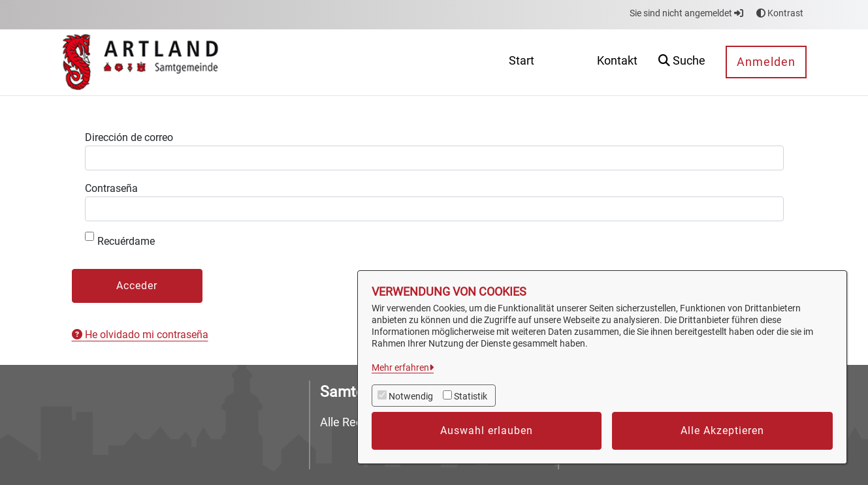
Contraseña (111, 188)
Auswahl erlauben (487, 430)
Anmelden (766, 62)
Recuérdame (120, 240)
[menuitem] (522, 62)
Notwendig (411, 396)
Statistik (471, 396)
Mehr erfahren (400, 368)
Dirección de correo (129, 137)
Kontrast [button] (780, 13)
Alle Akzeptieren (722, 430)
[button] (682, 62)
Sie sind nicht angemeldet (686, 13)
